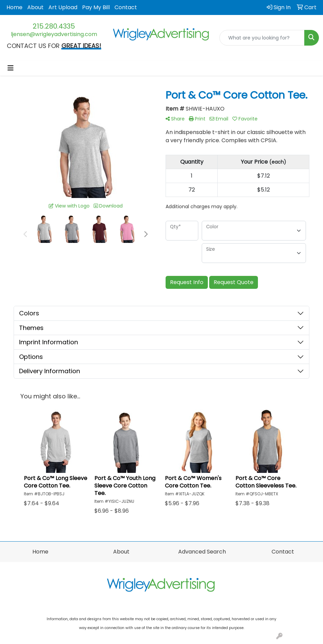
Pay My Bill (96, 7)
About (35, 7)
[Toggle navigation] (11, 68)
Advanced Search (202, 552)
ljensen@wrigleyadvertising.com (54, 34)
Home (14, 7)
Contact (126, 7)
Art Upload (63, 7)
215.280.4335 (54, 26)
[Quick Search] (262, 38)
